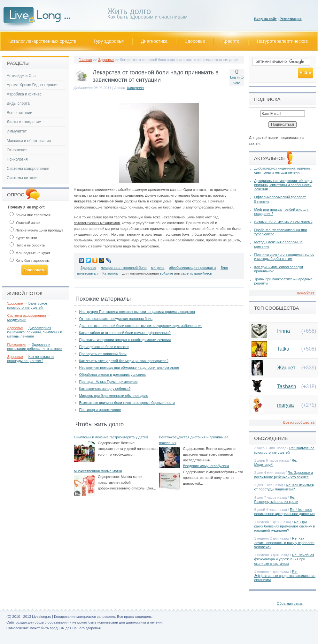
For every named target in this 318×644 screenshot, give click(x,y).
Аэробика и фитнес (24, 94)
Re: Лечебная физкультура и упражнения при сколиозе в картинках (284, 559)
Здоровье (195, 41)
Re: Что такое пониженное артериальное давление (285, 512)
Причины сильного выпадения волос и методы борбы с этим (284, 257)
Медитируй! (17, 320)
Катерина (136, 88)
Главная (85, 60)
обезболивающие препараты (193, 268)
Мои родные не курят (30, 253)
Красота (231, 41)
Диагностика (154, 41)
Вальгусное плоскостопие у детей (27, 305)
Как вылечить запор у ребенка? (105, 389)
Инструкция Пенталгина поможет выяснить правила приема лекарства (137, 312)
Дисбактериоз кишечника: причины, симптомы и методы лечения (35, 332)
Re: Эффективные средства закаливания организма (285, 576)
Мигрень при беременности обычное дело (114, 396)
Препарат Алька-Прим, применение (109, 382)
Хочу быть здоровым (30, 261)
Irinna (283, 331)
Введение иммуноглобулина (206, 466)
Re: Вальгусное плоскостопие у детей (285, 450)
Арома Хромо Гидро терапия (33, 85)
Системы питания (23, 178)
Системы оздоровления (28, 169)
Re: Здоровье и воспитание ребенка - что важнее (284, 475)
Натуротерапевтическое (283, 41)
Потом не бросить (27, 245)
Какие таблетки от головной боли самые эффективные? (125, 333)
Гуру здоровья (109, 41)
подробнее (306, 292)
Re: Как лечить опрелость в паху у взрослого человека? (284, 542)
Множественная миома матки (98, 471)
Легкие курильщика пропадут (36, 230)
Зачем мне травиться (30, 215)
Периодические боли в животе (104, 347)
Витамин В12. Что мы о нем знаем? (283, 222)
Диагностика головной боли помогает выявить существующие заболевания (141, 326)
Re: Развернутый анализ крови (276, 500)
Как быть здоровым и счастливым (147, 15)
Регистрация (291, 19)
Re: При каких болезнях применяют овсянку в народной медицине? (285, 526)
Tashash (287, 386)
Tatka (283, 349)
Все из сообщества (299, 422)
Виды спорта (18, 103)
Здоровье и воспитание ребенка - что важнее (35, 347)
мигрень (158, 268)
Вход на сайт (265, 19)
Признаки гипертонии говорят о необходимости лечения (125, 340)
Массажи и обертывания (29, 141)
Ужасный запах (25, 223)
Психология (17, 159)
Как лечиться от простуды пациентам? (31, 359)
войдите (167, 273)
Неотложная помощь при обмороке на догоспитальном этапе (129, 367)
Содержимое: (109, 443)
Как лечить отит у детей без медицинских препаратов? (124, 361)
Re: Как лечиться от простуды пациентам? (284, 487)
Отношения (17, 150)
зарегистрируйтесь (196, 273)
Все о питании (19, 113)
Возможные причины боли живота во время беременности (127, 403)
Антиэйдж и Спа (21, 76)
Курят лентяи (23, 238)
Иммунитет (17, 131)
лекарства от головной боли (124, 268)
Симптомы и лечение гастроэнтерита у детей (111, 437)
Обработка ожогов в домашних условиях (113, 375)
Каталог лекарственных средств (42, 41)
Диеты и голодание (24, 122)
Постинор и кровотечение (100, 410)
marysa (285, 405)
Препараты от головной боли (103, 354)
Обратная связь (290, 603)
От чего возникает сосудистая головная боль (116, 319)
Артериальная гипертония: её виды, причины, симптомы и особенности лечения (284, 185)
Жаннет (286, 368)
